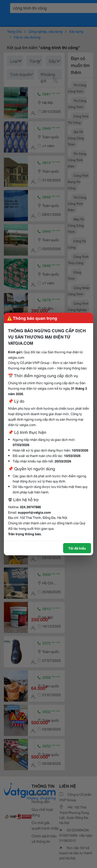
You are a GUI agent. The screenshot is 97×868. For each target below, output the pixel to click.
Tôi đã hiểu (77, 548)
